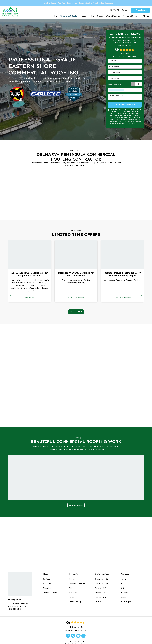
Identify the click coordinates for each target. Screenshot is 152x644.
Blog (123, 580)
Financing (47, 584)
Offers (124, 584)
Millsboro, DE (101, 589)
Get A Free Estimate (140, 10)
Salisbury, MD (101, 584)
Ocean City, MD (101, 580)
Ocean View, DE (102, 575)
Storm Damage (75, 598)
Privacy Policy (131, 123)
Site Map (81, 637)
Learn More (30, 296)
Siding (72, 584)
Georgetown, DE (102, 593)
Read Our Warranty (76, 296)
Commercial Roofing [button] (71, 16)
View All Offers (76, 309)
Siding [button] (101, 16)
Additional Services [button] (131, 16)
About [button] (146, 16)
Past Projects (127, 598)
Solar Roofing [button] (89, 16)
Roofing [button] (56, 16)
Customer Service (50, 589)
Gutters (72, 593)
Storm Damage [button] (113, 16)
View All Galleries (76, 501)
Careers (124, 593)
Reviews (125, 589)
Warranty (47, 580)
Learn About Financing (122, 296)
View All (99, 598)
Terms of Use (120, 123)
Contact (46, 575)
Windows (73, 589)
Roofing (72, 575)
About (124, 575)
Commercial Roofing (77, 580)
